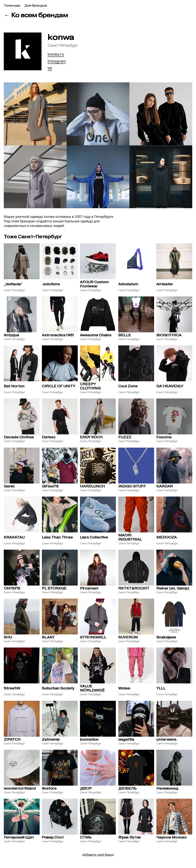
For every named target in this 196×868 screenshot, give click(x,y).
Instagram (57, 61)
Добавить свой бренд (98, 855)
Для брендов (36, 6)
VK (50, 68)
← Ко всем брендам (36, 15)
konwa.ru (56, 54)
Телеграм (12, 6)
